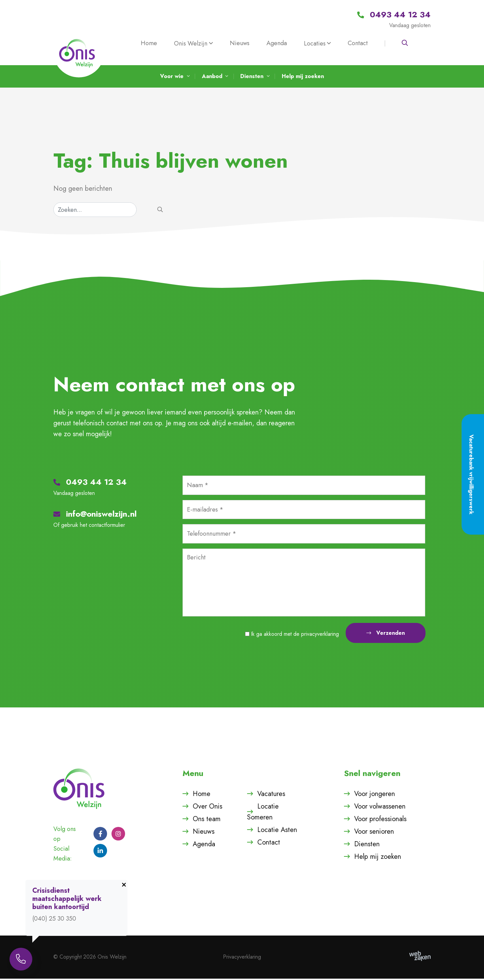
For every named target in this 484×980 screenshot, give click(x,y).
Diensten (367, 845)
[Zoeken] (95, 211)
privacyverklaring (320, 635)
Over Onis (208, 808)
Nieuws (240, 43)
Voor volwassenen (380, 808)
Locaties (315, 43)
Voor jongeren (375, 795)
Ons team (207, 820)
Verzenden (386, 634)
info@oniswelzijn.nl (95, 515)
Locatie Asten (277, 831)
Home (149, 43)
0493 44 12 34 (90, 484)
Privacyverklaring (242, 958)
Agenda (277, 43)
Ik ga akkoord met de (295, 635)
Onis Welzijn (191, 43)
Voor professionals (380, 820)
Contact (358, 43)
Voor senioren (374, 833)
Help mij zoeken (378, 858)
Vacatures (271, 795)
